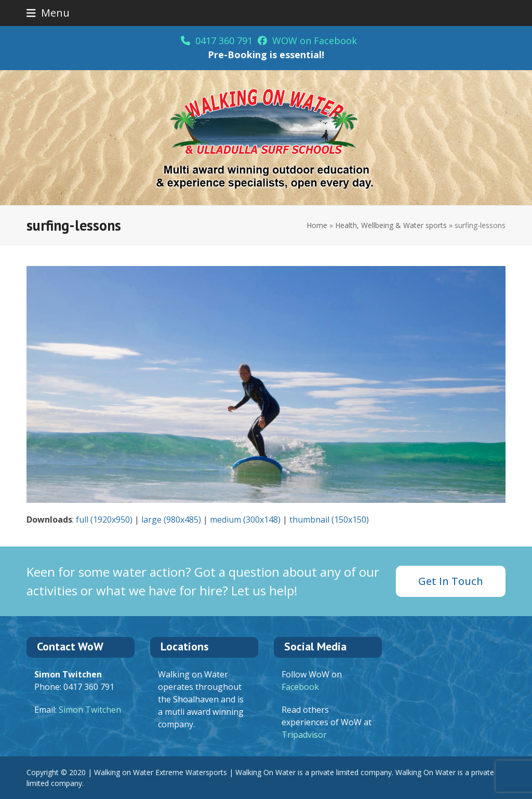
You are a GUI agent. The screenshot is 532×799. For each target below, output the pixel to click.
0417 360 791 (217, 41)
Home (317, 225)
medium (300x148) (245, 520)
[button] (48, 13)
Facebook (300, 687)
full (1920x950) (104, 520)
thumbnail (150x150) (329, 520)
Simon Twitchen (90, 710)
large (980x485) (171, 520)
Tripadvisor (304, 735)
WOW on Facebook (307, 41)
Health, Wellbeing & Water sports (391, 225)
